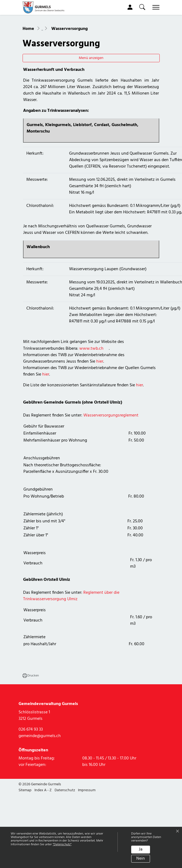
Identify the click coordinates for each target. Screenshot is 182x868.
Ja (141, 849)
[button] (142, 7)
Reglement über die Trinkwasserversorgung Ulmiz (71, 632)
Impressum (87, 827)
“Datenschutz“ (62, 845)
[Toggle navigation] (155, 7)
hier (100, 398)
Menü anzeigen (91, 94)
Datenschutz (65, 827)
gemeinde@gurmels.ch (40, 772)
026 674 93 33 (31, 766)
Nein (141, 859)
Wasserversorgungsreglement (111, 452)
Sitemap (25, 827)
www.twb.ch (94, 385)
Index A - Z (43, 827)
